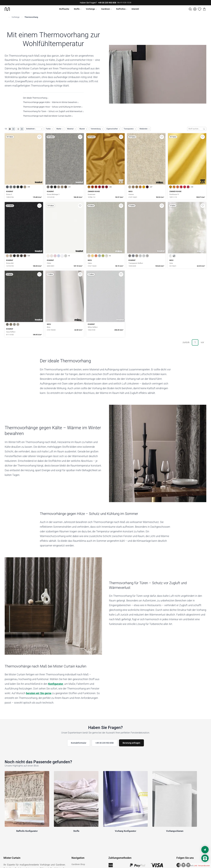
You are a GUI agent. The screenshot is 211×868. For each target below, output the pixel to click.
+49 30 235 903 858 (107, 3)
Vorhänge (90, 9)
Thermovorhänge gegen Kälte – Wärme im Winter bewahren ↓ (51, 102)
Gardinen (106, 9)
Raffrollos (121, 9)
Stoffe (77, 9)
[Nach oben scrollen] (205, 863)
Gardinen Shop (78, 864)
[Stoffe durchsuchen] (194, 129)
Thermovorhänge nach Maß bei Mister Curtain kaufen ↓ (48, 116)
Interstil (135, 9)
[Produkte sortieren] (34, 129)
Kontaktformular (79, 743)
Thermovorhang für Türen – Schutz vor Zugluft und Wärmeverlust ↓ (53, 111)
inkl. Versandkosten (202, 866)
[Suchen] (204, 129)
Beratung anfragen (131, 743)
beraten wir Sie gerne (39, 693)
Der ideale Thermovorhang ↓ (36, 98)
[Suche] (190, 9)
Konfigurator (56, 684)
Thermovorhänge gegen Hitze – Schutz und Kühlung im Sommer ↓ (53, 107)
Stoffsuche (64, 9)
